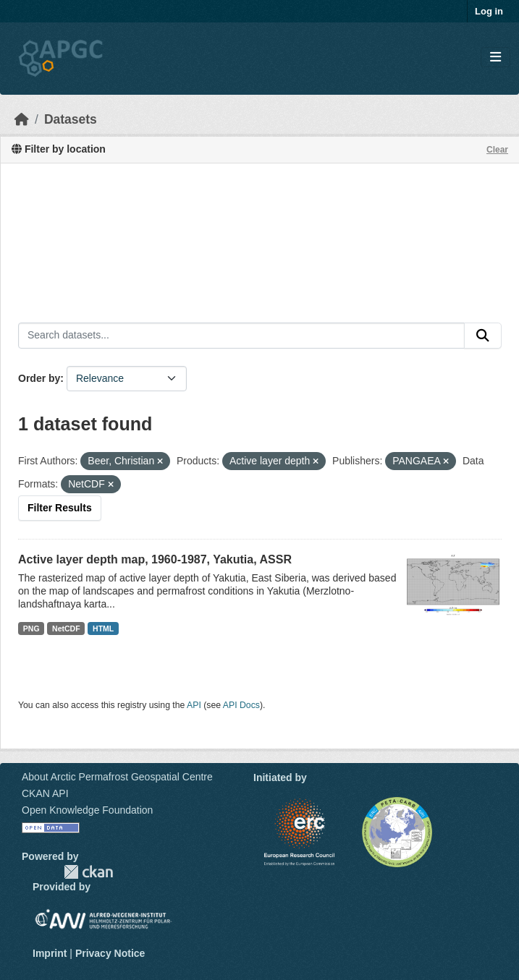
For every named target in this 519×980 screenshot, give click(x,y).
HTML (103, 629)
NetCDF (66, 629)
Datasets (71, 119)
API (194, 705)
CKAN (88, 872)
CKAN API (45, 793)
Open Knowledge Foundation (87, 810)
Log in (489, 11)
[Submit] (483, 336)
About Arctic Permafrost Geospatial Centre (117, 777)
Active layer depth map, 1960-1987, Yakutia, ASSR (155, 559)
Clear (497, 150)
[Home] (22, 119)
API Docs (241, 705)
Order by (39, 378)
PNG (31, 629)
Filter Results (60, 508)
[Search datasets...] (241, 336)
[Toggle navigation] (495, 57)
